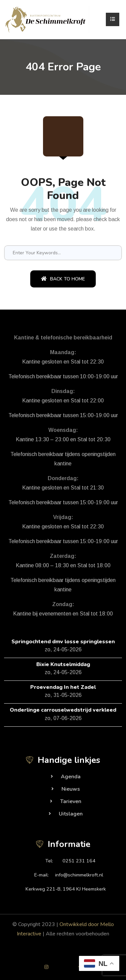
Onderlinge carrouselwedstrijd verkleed (63, 710)
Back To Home (63, 279)
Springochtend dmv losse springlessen (63, 642)
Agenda (71, 777)
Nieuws (71, 789)
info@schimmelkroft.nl (79, 875)
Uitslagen (71, 814)
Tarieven (71, 801)
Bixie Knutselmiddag (63, 664)
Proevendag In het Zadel (63, 687)
